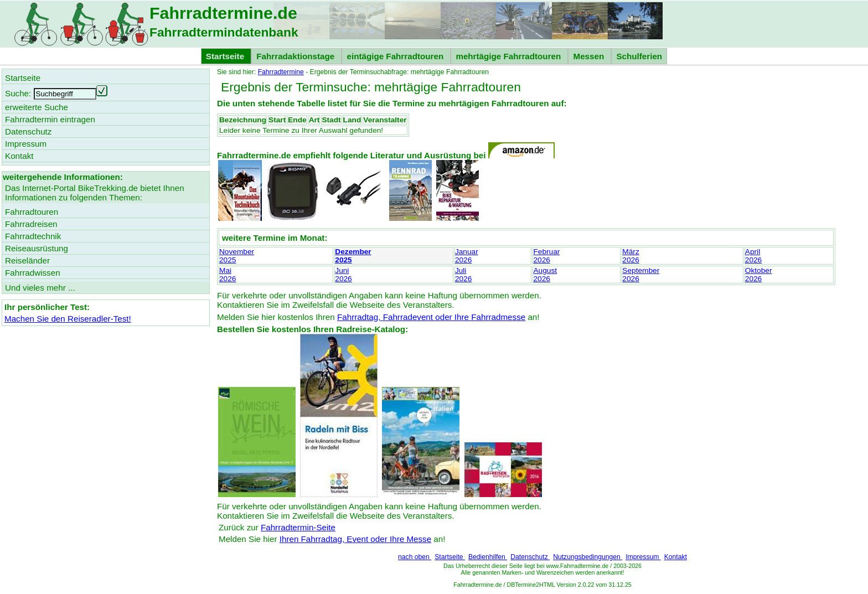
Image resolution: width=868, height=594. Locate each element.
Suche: (18, 93)
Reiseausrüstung (37, 248)
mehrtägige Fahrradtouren (509, 56)
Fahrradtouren (32, 212)
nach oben (415, 557)
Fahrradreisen (31, 224)
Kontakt (676, 557)
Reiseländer (27, 260)
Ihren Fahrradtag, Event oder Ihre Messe (355, 539)
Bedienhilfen (488, 557)
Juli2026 (463, 275)
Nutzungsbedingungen (588, 557)
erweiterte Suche (37, 107)
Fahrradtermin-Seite (298, 527)
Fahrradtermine (281, 72)
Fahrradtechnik (33, 236)
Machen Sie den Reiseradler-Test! (68, 319)
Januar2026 (467, 256)
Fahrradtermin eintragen (50, 119)
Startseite (450, 557)
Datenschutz (530, 557)
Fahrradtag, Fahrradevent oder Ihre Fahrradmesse (431, 317)
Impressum (643, 557)
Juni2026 (343, 275)
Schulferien (639, 56)
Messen (590, 56)
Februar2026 (546, 256)
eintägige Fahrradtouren (396, 56)
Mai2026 (228, 275)
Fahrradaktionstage (296, 56)
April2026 (753, 256)
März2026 (631, 256)
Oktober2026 (759, 275)
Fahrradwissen (33, 273)
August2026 (545, 275)
